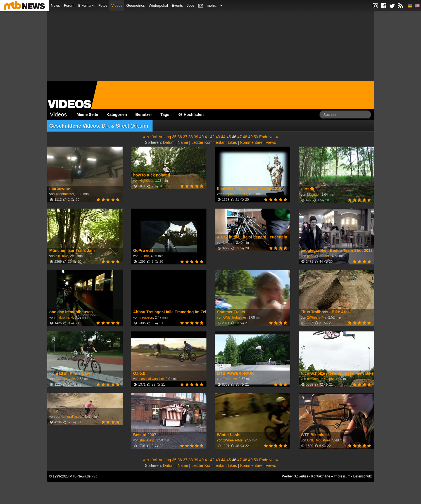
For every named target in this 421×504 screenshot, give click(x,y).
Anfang (165, 137)
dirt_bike (62, 256)
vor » (274, 137)
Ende (264, 137)
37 (185, 137)
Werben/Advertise (295, 476)
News (55, 5)
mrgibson (146, 317)
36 (180, 137)
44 (223, 137)
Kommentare (251, 142)
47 (240, 137)
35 (174, 137)
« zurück (150, 137)
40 (201, 137)
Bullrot (144, 256)
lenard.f (229, 243)
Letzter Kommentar (208, 142)
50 (256, 137)
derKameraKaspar (320, 379)
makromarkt (64, 317)
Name (183, 142)
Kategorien (117, 114)
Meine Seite (87, 114)
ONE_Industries (235, 317)
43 (218, 137)
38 (191, 137)
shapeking (147, 440)
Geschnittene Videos (74, 126)
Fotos (103, 5)
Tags (165, 114)
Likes (232, 142)
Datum (169, 142)
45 (229, 137)
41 (207, 137)
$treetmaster (65, 194)
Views (271, 142)
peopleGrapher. (318, 256)
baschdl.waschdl (152, 379)
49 (251, 137)
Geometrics (135, 5)
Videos (117, 5)
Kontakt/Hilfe (321, 476)
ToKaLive (230, 379)
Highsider (146, 181)
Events (177, 5)
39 (196, 137)
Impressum (342, 476)
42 (212, 137)
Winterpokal (158, 5)
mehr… (215, 5)
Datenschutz (362, 476)
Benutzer (144, 114)
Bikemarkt (86, 5)
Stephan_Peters (235, 194)
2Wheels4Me (317, 317)
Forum (69, 5)
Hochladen (191, 114)
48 (245, 137)
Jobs (191, 5)
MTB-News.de (80, 476)
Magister (313, 195)
